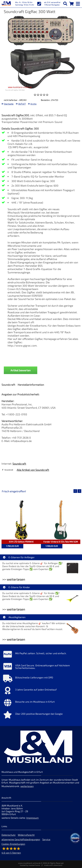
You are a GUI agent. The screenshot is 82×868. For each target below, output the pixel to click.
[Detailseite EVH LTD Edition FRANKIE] (21, 520)
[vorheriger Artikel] (75, 491)
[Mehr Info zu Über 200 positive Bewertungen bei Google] (41, 715)
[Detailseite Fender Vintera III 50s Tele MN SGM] (61, 520)
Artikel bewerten (21, 370)
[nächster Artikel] (79, 491)
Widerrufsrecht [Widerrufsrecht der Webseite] (26, 835)
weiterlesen (27, 786)
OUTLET (22, 104)
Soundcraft (19, 464)
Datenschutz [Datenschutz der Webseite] (9, 835)
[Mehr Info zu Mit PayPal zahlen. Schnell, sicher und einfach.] (41, 655)
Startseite (9, 104)
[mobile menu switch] (78, 3)
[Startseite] (6, 4)
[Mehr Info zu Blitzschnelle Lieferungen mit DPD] (41, 679)
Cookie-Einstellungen (13, 844)
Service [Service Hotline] (46, 839)
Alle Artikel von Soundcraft (33, 470)
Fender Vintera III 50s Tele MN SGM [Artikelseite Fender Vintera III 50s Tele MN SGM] (61, 542)
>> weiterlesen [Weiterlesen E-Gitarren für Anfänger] (14, 579)
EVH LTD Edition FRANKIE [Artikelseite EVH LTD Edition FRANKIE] (21, 542)
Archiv (33, 104)
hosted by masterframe (30, 865)
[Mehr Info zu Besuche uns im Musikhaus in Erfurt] (41, 703)
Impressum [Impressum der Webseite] (32, 818)
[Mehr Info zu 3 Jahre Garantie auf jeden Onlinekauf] (41, 691)
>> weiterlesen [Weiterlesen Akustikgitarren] (14, 639)
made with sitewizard (53, 865)
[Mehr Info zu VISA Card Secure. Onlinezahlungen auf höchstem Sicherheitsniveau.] (41, 667)
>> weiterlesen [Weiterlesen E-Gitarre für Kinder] (14, 609)
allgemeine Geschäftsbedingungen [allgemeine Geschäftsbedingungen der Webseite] (21, 839)
